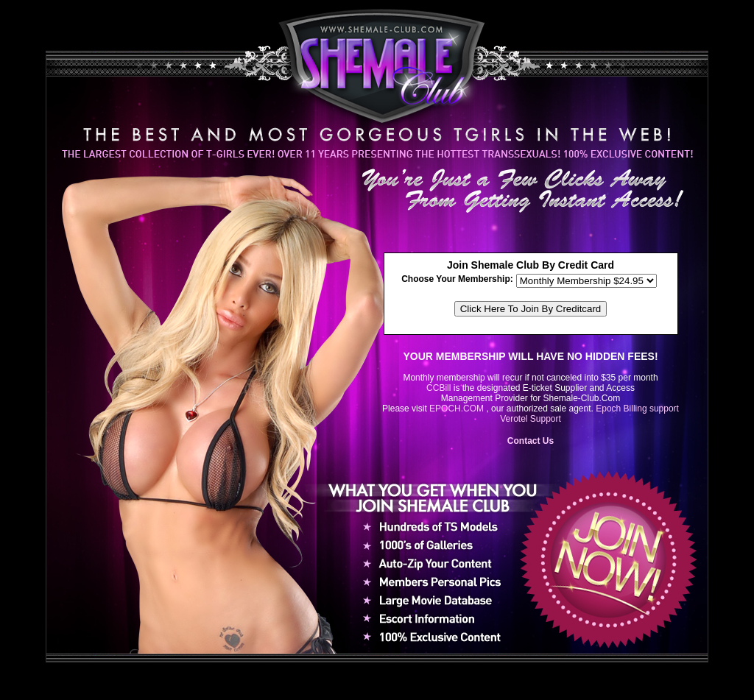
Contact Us (531, 441)
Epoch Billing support (637, 409)
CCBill (438, 388)
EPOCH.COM (457, 409)
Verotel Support (531, 419)
